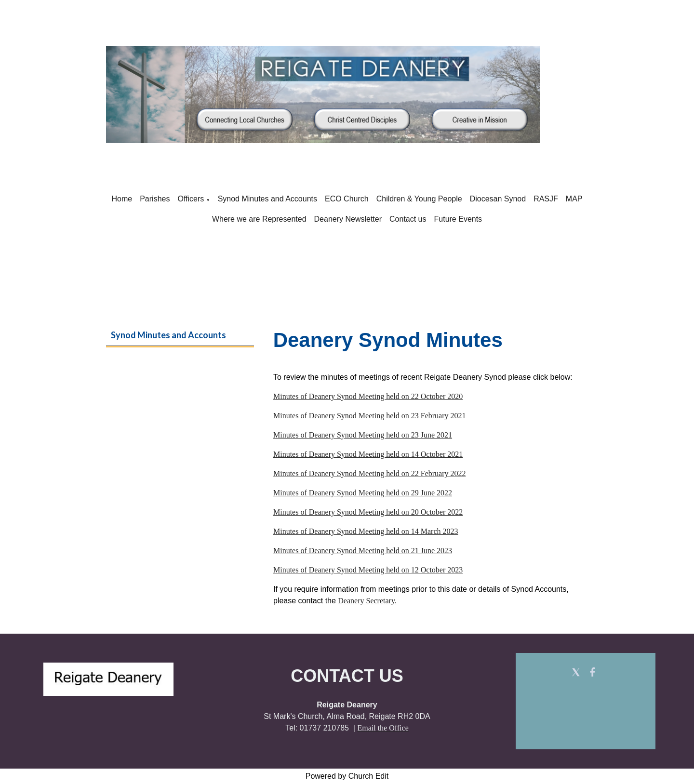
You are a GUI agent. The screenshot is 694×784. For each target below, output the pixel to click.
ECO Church (347, 199)
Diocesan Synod (498, 199)
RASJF (546, 199)
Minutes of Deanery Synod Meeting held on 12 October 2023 (368, 570)
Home (122, 199)
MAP (574, 199)
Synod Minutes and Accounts (267, 199)
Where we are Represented (259, 219)
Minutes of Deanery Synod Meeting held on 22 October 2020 (368, 396)
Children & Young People (419, 199)
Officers (191, 199)
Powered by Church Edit (347, 776)
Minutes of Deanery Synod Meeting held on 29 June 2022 (363, 493)
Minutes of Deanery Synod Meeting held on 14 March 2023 (366, 531)
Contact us (408, 219)
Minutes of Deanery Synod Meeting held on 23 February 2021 (369, 416)
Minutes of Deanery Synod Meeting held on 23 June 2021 (363, 435)
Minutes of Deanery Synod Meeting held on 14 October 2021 (368, 454)
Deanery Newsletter (348, 219)
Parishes (155, 199)
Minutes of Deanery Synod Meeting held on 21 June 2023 (363, 551)
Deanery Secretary (366, 601)
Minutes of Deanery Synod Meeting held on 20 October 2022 (368, 512)
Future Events (458, 219)
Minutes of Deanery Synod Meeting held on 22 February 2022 (369, 473)
